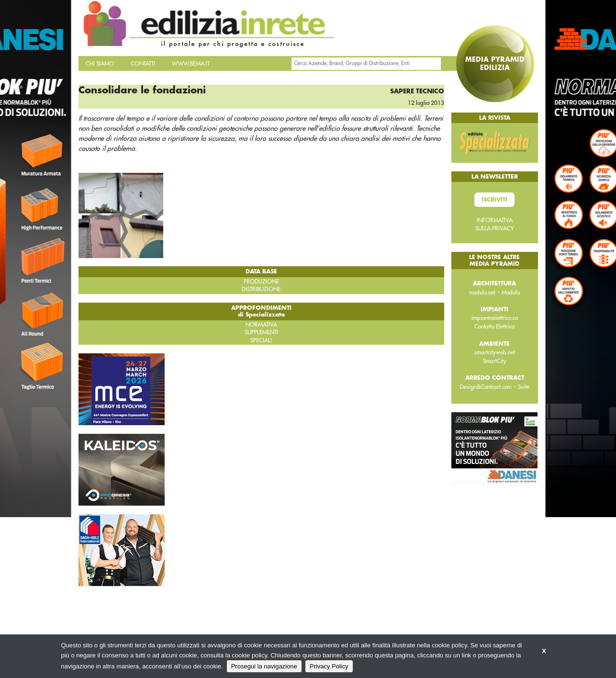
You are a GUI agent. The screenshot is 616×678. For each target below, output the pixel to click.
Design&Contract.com (486, 387)
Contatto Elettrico (494, 327)
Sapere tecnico (417, 91)
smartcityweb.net (495, 352)
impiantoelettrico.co (495, 318)
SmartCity (495, 361)
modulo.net (482, 293)
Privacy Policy (329, 666)
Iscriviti (494, 200)
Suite (524, 387)
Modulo (511, 293)
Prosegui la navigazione (264, 666)
